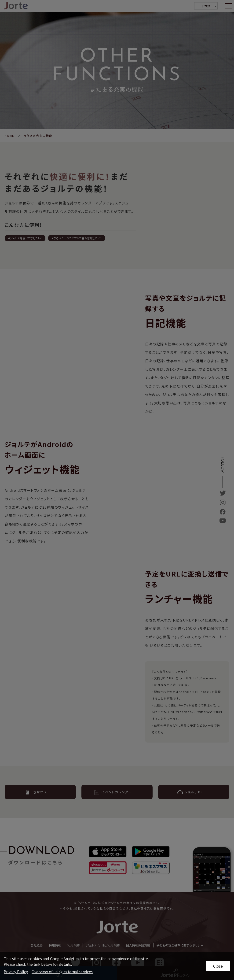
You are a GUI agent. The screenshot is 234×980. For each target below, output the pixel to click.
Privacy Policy (16, 972)
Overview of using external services (62, 972)
